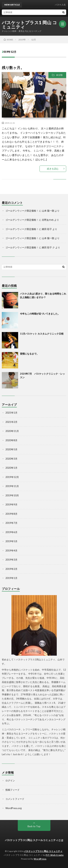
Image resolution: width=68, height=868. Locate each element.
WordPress (40, 859)
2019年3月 (11, 560)
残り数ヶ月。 (13, 67)
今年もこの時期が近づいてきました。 (40, 314)
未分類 (59, 75)
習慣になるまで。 (29, 354)
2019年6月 (11, 532)
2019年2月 (11, 569)
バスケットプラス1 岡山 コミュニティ (29, 25)
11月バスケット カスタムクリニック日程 (42, 334)
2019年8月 (11, 514)
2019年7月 (11, 523)
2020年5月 (11, 449)
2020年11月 (12, 431)
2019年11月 (12, 486)
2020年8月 (11, 440)
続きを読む (53, 169)
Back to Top (34, 826)
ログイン (10, 780)
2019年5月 (11, 541)
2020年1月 (11, 468)
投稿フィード (13, 790)
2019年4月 (11, 551)
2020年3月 (11, 459)
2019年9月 (11, 504)
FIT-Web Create (55, 855)
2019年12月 (12, 477)
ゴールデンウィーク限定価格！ (22, 211)
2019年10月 (12, 495)
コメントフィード (15, 799)
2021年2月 (11, 422)
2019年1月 (11, 578)
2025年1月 (11, 413)
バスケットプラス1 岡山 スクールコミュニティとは (34, 840)
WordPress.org (14, 808)
